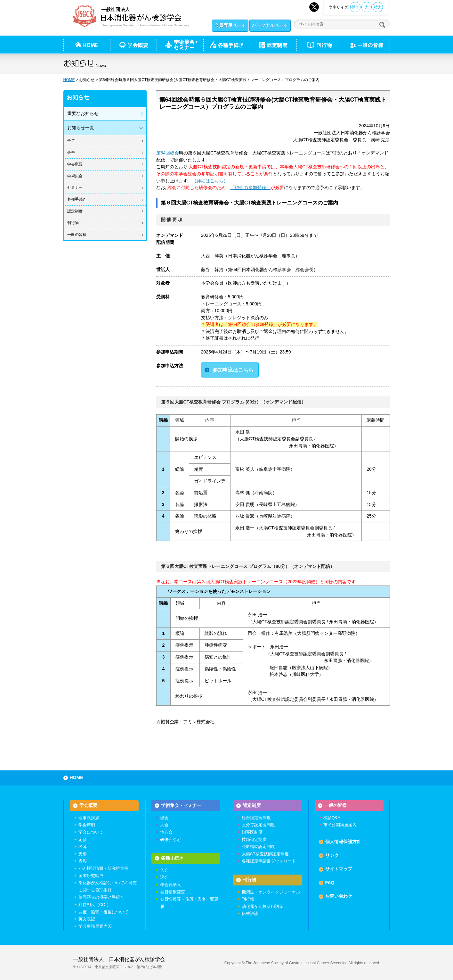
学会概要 (75, 164)
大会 (164, 825)
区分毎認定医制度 (258, 825)
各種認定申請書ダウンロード (269, 861)
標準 (355, 7)
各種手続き (226, 45)
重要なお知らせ (83, 113)
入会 (164, 870)
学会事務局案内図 (95, 926)
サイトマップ (339, 869)
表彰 (83, 861)
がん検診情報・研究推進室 (103, 868)
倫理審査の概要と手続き (101, 897)
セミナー (75, 187)
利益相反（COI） (95, 905)
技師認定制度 (254, 839)
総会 (164, 818)
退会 (164, 877)
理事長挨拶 (89, 818)
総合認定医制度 (256, 818)
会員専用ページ (230, 25)
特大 (378, 7)
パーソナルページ (270, 25)
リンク (332, 855)
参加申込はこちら (233, 370)
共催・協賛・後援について (103, 912)
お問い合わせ (339, 896)
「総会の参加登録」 (250, 187)
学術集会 (75, 176)
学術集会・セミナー (181, 805)
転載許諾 (250, 914)
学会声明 (87, 825)
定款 (83, 839)
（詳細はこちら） (210, 181)
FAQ (330, 883)
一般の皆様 (77, 235)
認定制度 (273, 45)
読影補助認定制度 (258, 847)
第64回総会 (168, 153)
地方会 (166, 832)
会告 (71, 153)
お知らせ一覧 (81, 128)
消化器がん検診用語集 (263, 906)
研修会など (170, 839)
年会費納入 (170, 885)
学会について (91, 832)
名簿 (83, 847)
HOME (69, 80)
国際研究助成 (91, 876)
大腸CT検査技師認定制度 (265, 854)
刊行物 (320, 45)
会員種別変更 (173, 892)
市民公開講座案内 (340, 825)
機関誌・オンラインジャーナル (271, 892)
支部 (83, 854)
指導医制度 (252, 832)
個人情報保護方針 (343, 842)
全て (71, 141)
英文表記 (87, 919)
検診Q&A (332, 818)
